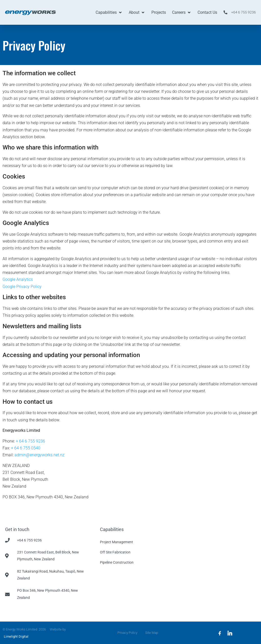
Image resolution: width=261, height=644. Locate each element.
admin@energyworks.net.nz (40, 455)
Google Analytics (18, 279)
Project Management (116, 542)
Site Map (153, 633)
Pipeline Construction (117, 562)
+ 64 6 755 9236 (30, 441)
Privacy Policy (126, 633)
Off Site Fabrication (115, 552)
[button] (109, 12)
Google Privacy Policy (22, 287)
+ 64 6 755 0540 (26, 448)
